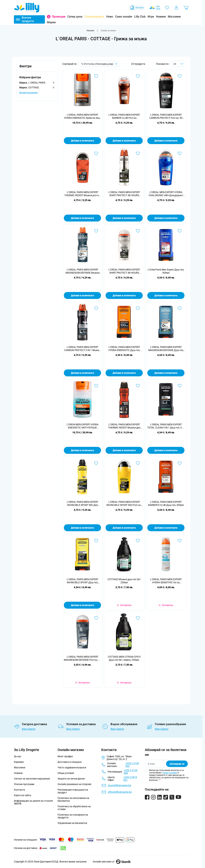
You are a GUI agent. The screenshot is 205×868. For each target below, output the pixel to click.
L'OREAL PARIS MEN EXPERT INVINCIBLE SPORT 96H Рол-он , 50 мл (124, 504)
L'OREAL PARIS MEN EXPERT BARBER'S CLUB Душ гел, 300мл (166, 503)
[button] (37, 68)
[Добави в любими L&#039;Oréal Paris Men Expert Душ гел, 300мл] (180, 231)
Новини (161, 17)
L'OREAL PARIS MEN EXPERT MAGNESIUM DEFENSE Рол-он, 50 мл (82, 658)
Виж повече (29, 729)
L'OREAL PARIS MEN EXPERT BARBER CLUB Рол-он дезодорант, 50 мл (124, 116)
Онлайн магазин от (112, 862)
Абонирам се (177, 764)
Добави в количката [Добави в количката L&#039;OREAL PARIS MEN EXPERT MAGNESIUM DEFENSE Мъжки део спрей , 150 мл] (82, 295)
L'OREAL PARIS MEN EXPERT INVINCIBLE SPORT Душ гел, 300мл (83, 581)
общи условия (170, 773)
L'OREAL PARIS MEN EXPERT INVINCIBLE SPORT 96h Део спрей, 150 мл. (83, 504)
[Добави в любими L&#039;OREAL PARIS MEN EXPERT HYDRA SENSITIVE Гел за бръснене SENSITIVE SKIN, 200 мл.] (180, 541)
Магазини (174, 17)
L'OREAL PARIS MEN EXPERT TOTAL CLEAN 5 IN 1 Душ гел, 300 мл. (166, 426)
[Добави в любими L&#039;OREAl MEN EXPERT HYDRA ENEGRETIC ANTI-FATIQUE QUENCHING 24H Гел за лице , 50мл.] (96, 386)
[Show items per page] (178, 64)
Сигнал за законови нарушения (32, 779)
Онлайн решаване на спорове (74, 784)
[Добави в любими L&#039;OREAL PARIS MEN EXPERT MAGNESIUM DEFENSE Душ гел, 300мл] (180, 308)
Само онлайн (124, 17)
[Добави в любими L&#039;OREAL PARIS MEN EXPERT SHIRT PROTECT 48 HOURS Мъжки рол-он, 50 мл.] (138, 231)
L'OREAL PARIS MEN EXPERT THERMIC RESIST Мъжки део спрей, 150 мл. (124, 426)
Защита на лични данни (71, 779)
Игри (151, 17)
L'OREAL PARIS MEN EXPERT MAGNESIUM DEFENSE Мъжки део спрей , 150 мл (83, 271)
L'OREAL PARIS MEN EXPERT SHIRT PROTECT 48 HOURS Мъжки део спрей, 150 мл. (124, 194)
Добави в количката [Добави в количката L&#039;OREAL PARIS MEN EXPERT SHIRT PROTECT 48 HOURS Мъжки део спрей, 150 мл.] (124, 218)
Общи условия (66, 773)
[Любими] (167, 8)
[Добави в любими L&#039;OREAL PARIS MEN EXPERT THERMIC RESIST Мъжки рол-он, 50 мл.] (96, 153)
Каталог (137, 8)
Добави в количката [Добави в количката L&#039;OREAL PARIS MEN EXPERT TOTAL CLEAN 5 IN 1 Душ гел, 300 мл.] (166, 450)
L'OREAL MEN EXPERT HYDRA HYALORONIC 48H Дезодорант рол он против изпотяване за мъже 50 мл (166, 194)
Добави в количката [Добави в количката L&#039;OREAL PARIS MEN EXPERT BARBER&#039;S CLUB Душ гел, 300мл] (166, 528)
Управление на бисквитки (72, 823)
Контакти (19, 790)
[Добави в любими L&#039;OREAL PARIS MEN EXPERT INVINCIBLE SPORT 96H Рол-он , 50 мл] (138, 463)
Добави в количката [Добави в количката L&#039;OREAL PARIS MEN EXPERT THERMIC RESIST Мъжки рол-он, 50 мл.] (82, 218)
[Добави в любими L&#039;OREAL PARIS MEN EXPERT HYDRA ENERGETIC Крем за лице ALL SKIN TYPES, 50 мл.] (96, 76)
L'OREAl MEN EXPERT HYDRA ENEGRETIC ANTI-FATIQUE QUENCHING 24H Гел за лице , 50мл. (82, 426)
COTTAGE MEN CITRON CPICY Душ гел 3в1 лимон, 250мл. (124, 658)
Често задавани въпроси (72, 767)
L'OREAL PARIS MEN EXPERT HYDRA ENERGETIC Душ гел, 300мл (124, 349)
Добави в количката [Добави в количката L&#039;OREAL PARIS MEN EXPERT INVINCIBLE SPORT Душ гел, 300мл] (82, 605)
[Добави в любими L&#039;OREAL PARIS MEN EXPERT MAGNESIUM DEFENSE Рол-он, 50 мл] (96, 618)
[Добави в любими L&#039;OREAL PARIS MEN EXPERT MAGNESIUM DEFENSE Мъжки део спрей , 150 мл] (96, 231)
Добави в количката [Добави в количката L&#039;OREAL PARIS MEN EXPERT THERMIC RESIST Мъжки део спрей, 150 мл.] (124, 450)
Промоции (59, 17)
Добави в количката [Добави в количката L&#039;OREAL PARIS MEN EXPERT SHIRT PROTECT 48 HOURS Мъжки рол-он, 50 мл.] (124, 295)
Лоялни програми (24, 784)
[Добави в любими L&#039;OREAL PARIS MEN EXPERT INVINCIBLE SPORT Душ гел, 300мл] (96, 541)
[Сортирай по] (99, 64)
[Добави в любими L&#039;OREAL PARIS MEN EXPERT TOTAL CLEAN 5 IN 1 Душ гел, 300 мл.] (180, 386)
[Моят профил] (176, 8)
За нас (18, 756)
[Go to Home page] (27, 8)
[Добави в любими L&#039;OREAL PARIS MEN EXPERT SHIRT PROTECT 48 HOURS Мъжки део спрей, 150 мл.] (138, 153)
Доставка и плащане (70, 762)
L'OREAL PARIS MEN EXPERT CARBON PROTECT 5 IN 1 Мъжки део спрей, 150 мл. (82, 349)
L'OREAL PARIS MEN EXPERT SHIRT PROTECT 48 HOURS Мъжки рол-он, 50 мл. (124, 271)
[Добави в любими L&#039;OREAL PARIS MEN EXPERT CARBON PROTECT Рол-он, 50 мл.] (180, 76)
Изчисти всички (28, 93)
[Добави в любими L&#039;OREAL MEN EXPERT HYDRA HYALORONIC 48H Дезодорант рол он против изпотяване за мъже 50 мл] (180, 153)
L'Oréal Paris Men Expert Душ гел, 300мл (166, 271)
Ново (110, 17)
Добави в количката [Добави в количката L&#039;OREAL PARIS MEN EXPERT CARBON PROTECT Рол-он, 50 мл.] (166, 141)
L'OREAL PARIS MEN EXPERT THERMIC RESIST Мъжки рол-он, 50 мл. (83, 194)
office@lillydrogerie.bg (120, 792)
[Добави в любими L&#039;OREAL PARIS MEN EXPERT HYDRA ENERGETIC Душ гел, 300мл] (138, 308)
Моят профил (65, 756)
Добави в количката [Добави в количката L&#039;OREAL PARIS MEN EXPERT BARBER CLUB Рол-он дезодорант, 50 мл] (124, 141)
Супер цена (75, 17)
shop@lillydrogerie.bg (119, 785)
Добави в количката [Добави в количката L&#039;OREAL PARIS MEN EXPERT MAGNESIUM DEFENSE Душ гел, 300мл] (166, 373)
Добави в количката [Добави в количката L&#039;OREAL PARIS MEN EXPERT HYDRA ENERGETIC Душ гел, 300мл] (124, 373)
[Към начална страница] (90, 31)
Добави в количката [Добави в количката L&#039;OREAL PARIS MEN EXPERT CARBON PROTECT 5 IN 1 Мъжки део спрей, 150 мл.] (82, 373)
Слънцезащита (94, 17)
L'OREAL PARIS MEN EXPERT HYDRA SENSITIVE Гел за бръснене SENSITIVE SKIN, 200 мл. (166, 581)
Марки (51, 22)
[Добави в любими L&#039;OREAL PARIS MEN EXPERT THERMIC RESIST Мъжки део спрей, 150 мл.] (138, 386)
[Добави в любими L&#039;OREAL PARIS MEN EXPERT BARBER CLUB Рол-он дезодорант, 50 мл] (138, 76)
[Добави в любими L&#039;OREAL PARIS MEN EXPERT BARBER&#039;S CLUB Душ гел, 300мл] (180, 463)
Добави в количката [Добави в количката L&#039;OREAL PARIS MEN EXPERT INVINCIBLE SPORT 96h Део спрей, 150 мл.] (82, 528)
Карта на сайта (23, 795)
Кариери (19, 762)
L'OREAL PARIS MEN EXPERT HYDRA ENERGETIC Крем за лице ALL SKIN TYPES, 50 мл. (83, 116)
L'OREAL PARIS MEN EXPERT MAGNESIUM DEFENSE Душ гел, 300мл (166, 349)
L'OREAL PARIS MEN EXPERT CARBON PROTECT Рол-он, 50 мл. (166, 116)
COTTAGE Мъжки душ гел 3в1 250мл (124, 581)
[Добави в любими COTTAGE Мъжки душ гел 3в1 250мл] (138, 541)
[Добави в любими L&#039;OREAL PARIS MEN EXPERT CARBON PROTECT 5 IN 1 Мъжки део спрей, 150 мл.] (96, 308)
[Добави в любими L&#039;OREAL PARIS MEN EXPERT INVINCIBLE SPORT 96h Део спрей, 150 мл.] (96, 463)
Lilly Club (140, 17)
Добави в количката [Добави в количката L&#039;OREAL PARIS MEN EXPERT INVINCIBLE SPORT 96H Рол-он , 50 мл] (124, 528)
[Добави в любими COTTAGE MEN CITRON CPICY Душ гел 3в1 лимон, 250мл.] (138, 618)
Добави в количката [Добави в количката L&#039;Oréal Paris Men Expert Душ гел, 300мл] (166, 295)
